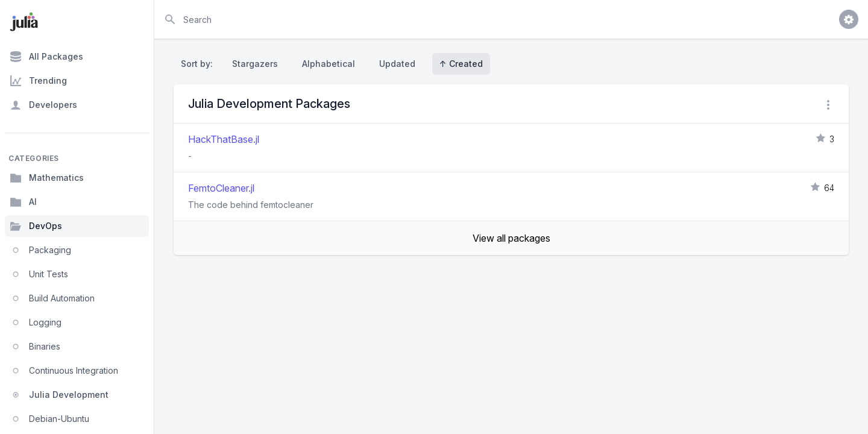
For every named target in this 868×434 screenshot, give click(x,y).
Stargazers (255, 64)
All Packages (46, 57)
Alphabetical (329, 64)
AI (23, 202)
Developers (43, 105)
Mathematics (47, 178)
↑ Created (461, 64)
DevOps (36, 226)
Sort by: (199, 64)
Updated (397, 64)
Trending (38, 81)
